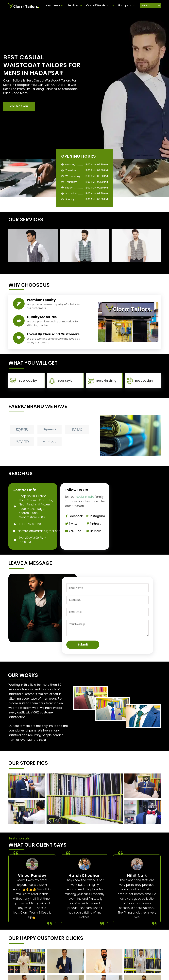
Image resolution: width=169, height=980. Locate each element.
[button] (19, 106)
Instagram (95, 516)
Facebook (74, 516)
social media (85, 497)
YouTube (73, 531)
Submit (83, 645)
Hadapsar (126, 5)
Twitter (72, 524)
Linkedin (93, 531)
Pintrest (93, 524)
